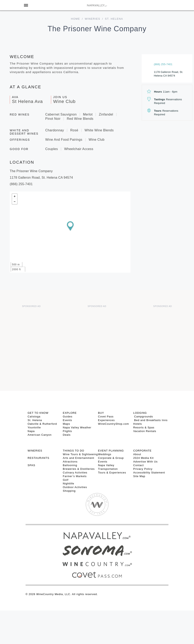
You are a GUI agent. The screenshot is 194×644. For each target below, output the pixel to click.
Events (68, 420)
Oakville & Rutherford (42, 424)
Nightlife (69, 484)
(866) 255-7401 (163, 64)
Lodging (140, 413)
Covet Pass (106, 417)
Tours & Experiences (112, 473)
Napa (31, 431)
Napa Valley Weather (77, 427)
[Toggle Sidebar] (26, 5)
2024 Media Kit (144, 458)
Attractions (70, 462)
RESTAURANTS (38, 458)
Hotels (138, 424)
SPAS (31, 465)
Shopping (69, 491)
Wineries (93, 19)
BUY (101, 413)
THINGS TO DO (74, 451)
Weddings (105, 454)
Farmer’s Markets (75, 476)
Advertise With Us (145, 462)
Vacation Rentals (145, 431)
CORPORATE (142, 451)
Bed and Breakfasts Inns (150, 420)
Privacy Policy (143, 469)
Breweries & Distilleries (79, 469)
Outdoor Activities (75, 487)
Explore (70, 413)
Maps (67, 424)
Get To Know (38, 413)
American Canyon (40, 435)
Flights (67, 431)
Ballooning (70, 465)
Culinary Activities (75, 473)
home (76, 19)
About (137, 454)
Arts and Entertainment (79, 458)
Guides (68, 417)
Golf (66, 480)
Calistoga (34, 417)
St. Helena (35, 420)
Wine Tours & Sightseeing (80, 454)
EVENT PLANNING (111, 451)
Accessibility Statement (149, 473)
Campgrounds (143, 417)
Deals (67, 435)
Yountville (34, 427)
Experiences (106, 420)
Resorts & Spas (144, 427)
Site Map (139, 476)
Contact (139, 465)
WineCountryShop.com (114, 424)
